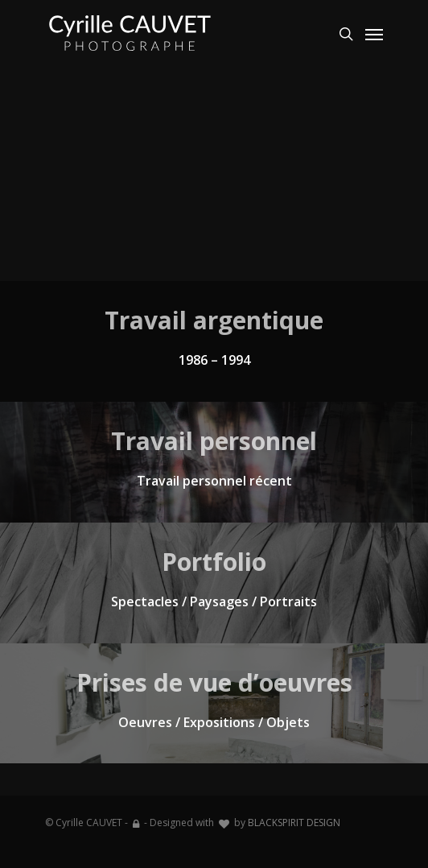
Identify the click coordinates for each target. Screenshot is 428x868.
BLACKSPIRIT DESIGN (294, 823)
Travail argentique (214, 320)
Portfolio (214, 562)
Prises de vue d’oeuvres (214, 682)
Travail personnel (214, 441)
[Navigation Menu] (374, 34)
